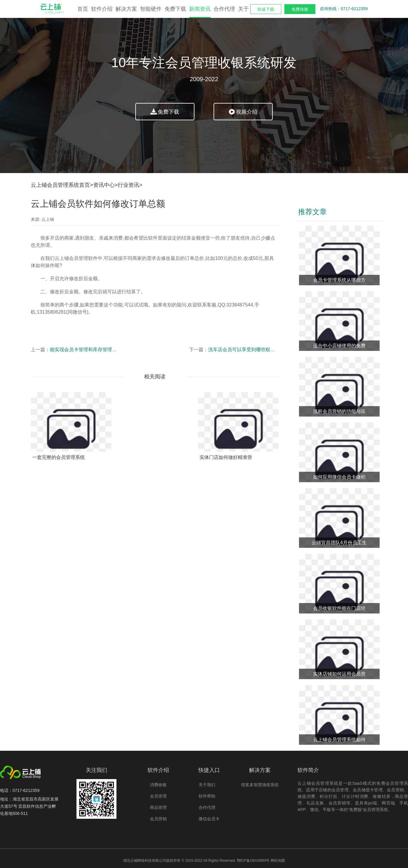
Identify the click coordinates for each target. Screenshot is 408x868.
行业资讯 (128, 185)
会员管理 (158, 796)
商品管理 (158, 807)
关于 (243, 9)
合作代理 (224, 9)
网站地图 (278, 861)
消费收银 (158, 785)
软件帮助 (207, 796)
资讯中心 (104, 185)
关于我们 (207, 785)
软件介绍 (102, 9)
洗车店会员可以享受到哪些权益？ (244, 350)
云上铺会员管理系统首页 (60, 185)
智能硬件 (151, 9)
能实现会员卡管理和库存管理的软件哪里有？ (98, 350)
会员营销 (158, 819)
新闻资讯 (200, 9)
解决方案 (126, 9)
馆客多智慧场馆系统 (260, 785)
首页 (83, 9)
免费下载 (175, 9)
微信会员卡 (209, 819)
